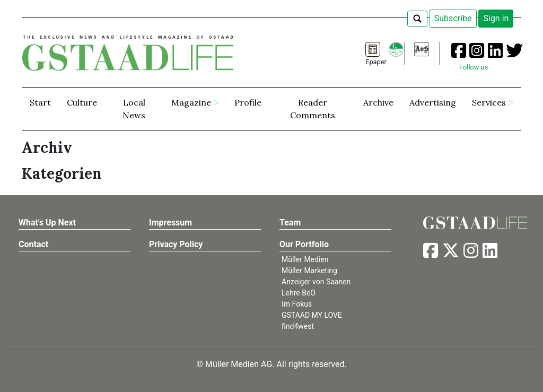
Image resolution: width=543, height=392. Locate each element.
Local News (134, 109)
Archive (378, 102)
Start (40, 102)
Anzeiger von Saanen (316, 282)
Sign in (496, 18)
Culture (82, 102)
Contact (33, 244)
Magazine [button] (191, 102)
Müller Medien (305, 259)
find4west (298, 326)
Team (290, 223)
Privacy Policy (176, 244)
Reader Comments (313, 109)
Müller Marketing (309, 271)
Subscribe (453, 18)
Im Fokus (297, 304)
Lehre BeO (299, 293)
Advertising (433, 102)
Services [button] (489, 102)
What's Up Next (47, 223)
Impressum (170, 223)
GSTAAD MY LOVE (312, 315)
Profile (248, 102)
